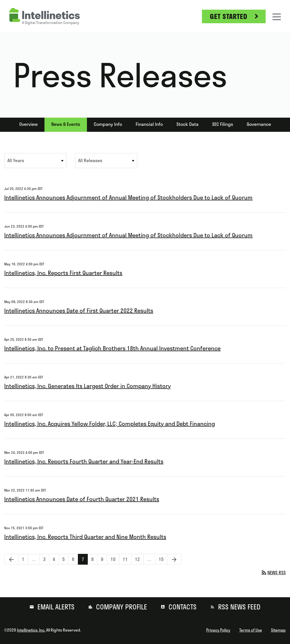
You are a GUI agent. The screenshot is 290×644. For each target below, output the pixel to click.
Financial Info (149, 124)
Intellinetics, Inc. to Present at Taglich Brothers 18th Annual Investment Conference (112, 348)
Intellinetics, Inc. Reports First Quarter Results (63, 273)
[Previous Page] (11, 559)
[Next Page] (174, 559)
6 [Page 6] (75, 559)
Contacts (182, 607)
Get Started (229, 16)
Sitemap (278, 630)
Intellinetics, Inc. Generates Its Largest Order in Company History (88, 386)
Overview (28, 124)
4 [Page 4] (56, 559)
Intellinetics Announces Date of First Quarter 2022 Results (79, 311)
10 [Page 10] (115, 559)
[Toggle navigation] (277, 16)
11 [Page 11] (127, 559)
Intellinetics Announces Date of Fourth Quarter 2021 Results (82, 499)
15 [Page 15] (163, 559)
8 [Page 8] (94, 559)
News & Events (66, 124)
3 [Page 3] (46, 559)
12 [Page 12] (139, 559)
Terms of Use (251, 630)
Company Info (108, 124)
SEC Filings (223, 124)
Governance (259, 124)
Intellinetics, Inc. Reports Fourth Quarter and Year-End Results (84, 461)
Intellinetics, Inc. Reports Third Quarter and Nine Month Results (85, 537)
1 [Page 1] (25, 559)
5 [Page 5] (65, 559)
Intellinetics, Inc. (31, 630)
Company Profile (121, 607)
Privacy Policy (218, 630)
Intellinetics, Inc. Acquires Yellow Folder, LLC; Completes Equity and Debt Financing (110, 424)
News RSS (273, 573)
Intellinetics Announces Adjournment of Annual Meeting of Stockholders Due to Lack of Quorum (128, 197)
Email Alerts (55, 607)
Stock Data (187, 124)
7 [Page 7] (85, 559)
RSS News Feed (238, 607)
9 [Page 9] (104, 559)
